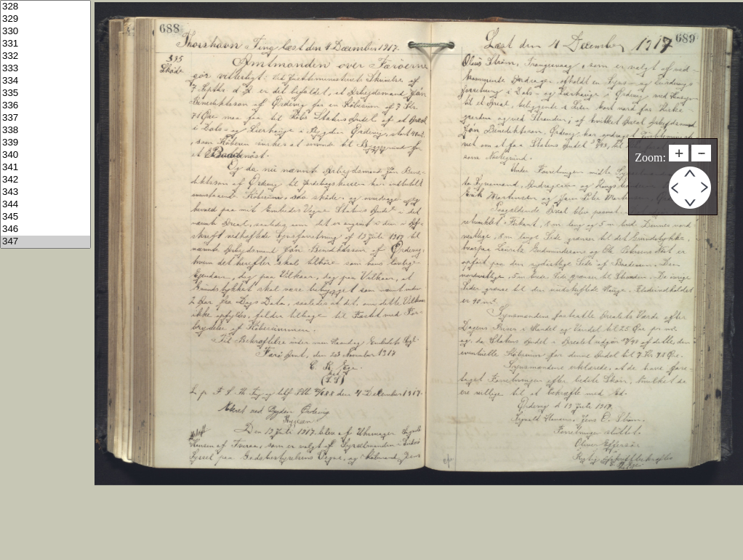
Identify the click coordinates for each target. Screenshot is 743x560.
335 (45, 93)
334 (45, 81)
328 (45, 7)
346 (45, 229)
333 (45, 69)
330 (45, 32)
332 (45, 56)
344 (45, 205)
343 (45, 192)
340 (45, 155)
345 (45, 217)
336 (45, 106)
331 (45, 44)
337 (45, 118)
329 (45, 19)
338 (45, 131)
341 (45, 168)
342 (45, 180)
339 (45, 143)
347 (45, 242)
